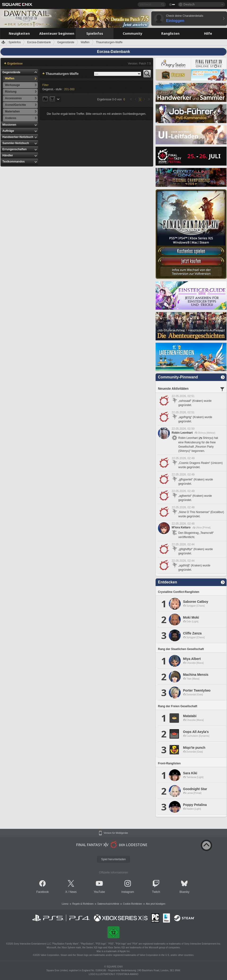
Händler (8, 155)
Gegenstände (11, 72)
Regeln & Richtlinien (83, 904)
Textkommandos (13, 162)
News (73, 892)
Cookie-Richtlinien (133, 904)
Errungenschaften (15, 149)
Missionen (9, 125)
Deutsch (189, 4)
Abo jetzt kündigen (156, 904)
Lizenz (65, 904)
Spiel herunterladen (113, 859)
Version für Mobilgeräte (116, 833)
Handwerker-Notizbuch (18, 137)
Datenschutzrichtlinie (108, 904)
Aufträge (8, 131)
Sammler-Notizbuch (16, 143)
